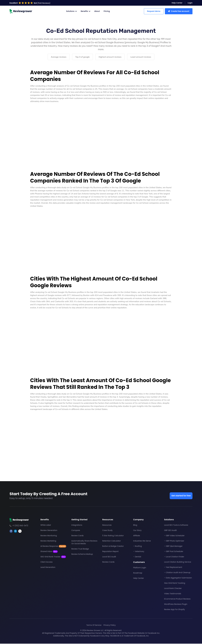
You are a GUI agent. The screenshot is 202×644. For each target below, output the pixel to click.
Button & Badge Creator (113, 547)
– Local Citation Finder (174, 557)
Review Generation (49, 531)
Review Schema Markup (82, 555)
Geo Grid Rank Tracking (175, 584)
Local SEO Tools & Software (176, 526)
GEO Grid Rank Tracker (53, 557)
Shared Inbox (49, 552)
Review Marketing (48, 541)
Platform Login (140, 568)
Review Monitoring (49, 536)
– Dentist (137, 557)
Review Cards (77, 536)
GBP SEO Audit (170, 531)
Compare (76, 531)
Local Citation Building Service (178, 562)
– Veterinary (139, 552)
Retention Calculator (112, 541)
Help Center (138, 579)
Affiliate (137, 536)
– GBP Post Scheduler (174, 552)
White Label (46, 526)
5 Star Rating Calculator (113, 536)
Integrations (77, 526)
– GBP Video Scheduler (174, 536)
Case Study (107, 531)
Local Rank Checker (173, 589)
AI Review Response (53, 547)
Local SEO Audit (109, 557)
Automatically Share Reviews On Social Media (84, 543)
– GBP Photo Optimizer (174, 541)
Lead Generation (48, 568)
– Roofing (137, 547)
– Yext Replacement (173, 568)
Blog (135, 526)
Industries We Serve (142, 541)
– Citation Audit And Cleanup (177, 573)
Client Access (47, 562)
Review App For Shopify (174, 610)
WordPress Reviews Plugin (176, 605)
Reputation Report (110, 552)
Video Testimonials (173, 594)
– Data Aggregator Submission (178, 578)
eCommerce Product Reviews (177, 599)
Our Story (137, 531)
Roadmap (138, 573)
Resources (107, 526)
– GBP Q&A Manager (173, 547)
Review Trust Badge (80, 549)
